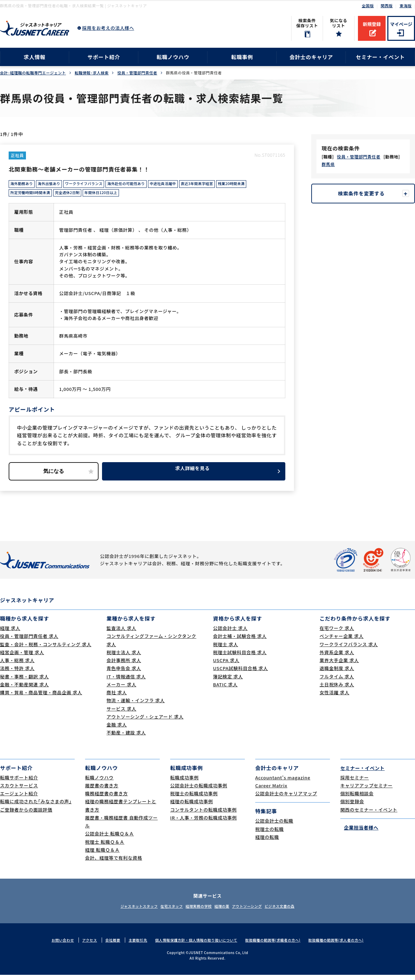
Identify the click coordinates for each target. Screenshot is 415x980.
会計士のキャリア (311, 57)
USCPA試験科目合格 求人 (241, 673)
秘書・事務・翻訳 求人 (24, 682)
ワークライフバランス (93, 185)
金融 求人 (117, 730)
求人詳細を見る (194, 476)
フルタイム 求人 (337, 682)
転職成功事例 (185, 782)
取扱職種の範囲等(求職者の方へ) (276, 945)
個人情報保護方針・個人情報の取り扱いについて (195, 945)
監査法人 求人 (121, 633)
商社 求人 (117, 698)
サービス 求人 (121, 714)
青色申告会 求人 (124, 673)
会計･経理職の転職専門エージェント (33, 73)
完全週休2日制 (74, 196)
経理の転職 (267, 842)
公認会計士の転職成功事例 (199, 791)
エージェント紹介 (19, 799)
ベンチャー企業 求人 (342, 641)
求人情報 (34, 57)
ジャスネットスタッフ (124, 911)
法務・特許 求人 (17, 673)
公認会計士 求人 (230, 633)
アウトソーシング (256, 911)
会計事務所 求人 (124, 665)
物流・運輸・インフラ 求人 (136, 706)
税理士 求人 (225, 649)
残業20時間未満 (257, 185)
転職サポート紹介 (19, 782)
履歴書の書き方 (102, 791)
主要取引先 (132, 945)
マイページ (401, 24)
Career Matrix (271, 791)
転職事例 (242, 57)
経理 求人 (10, 633)
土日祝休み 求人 (337, 690)
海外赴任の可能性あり (140, 185)
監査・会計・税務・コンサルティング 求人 (46, 649)
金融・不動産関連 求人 (24, 690)
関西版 (387, 6)
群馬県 (328, 164)
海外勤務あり (23, 185)
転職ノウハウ (173, 57)
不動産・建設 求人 (126, 738)
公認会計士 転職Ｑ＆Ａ (109, 839)
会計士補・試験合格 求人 (240, 641)
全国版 (368, 6)
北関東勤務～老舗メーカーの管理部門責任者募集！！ (91, 169)
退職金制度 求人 (337, 673)
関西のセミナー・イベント (369, 814)
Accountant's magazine (283, 782)
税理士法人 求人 (124, 657)
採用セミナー (355, 782)
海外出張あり (54, 185)
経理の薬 (225, 911)
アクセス (82, 945)
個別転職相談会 (357, 799)
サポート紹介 (104, 57)
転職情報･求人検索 (92, 73)
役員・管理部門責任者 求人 (29, 641)
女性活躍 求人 (334, 698)
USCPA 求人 (226, 665)
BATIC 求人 (225, 690)
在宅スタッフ (163, 911)
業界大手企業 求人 (339, 665)
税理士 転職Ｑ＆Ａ (105, 847)
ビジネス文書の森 (295, 911)
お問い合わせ (54, 945)
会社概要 (106, 945)
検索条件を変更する (363, 194)
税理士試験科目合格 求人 (240, 657)
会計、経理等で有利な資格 (114, 863)
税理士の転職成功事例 (194, 799)
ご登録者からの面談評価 (26, 814)
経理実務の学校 (196, 911)
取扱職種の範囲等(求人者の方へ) (344, 945)
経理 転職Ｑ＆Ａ (102, 855)
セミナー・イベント (380, 57)
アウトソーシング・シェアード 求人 (145, 722)
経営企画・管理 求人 (22, 657)
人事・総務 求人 (17, 665)
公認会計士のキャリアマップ (286, 799)
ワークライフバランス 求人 (349, 649)
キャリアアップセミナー (366, 791)
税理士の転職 (270, 834)
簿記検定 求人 (228, 682)
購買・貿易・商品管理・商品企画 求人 (41, 698)
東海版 (405, 6)
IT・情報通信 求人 (126, 682)
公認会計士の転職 (274, 826)
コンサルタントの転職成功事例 (204, 814)
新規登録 (372, 24)
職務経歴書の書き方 (107, 799)
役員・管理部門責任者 (137, 73)
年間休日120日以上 (112, 196)
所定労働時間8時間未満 (33, 196)
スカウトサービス (19, 791)
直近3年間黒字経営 (219, 185)
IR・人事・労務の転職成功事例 (204, 823)
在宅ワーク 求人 (337, 633)
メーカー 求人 (121, 690)
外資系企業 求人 (337, 657)
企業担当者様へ (359, 832)
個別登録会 (352, 807)
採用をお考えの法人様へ (108, 28)
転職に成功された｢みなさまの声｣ (36, 807)
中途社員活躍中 (181, 185)
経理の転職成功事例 (192, 807)
